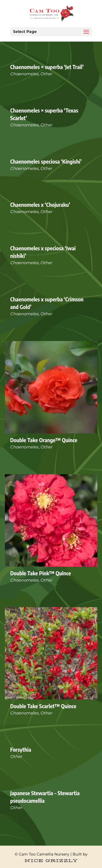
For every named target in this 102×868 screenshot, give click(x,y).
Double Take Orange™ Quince (44, 440)
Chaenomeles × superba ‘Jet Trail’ (47, 67)
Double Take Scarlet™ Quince (43, 706)
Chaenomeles (24, 74)
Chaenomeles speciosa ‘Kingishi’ (46, 161)
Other (47, 74)
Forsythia (21, 749)
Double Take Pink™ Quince (41, 573)
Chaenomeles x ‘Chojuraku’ (40, 204)
